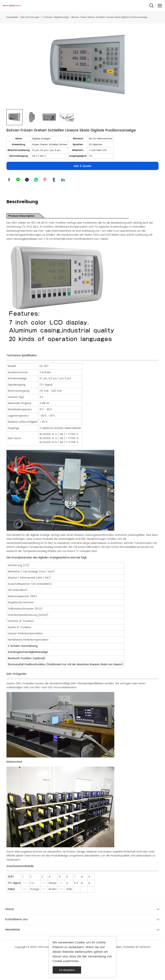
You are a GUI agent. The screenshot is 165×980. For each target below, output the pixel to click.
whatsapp (36, 204)
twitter (27, 204)
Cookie (80, 943)
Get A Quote (82, 190)
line (18, 204)
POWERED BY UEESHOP (137, 971)
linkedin (63, 204)
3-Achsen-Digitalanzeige (56, 17)
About (10, 933)
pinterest (45, 204)
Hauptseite (12, 17)
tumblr (54, 204)
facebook (9, 204)
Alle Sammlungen (30, 17)
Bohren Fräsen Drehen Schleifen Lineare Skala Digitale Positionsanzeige (109, 17)
